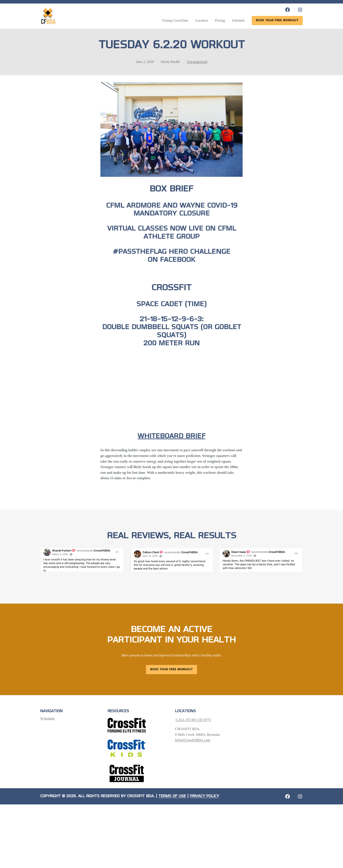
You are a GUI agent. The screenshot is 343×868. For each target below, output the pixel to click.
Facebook (178, 260)
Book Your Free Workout (172, 669)
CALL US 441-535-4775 (193, 720)
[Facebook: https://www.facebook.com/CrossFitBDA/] (288, 10)
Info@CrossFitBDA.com (193, 740)
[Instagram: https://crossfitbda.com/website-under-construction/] (300, 796)
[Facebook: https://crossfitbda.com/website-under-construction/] (288, 796)
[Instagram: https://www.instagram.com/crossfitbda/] (300, 10)
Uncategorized (197, 62)
